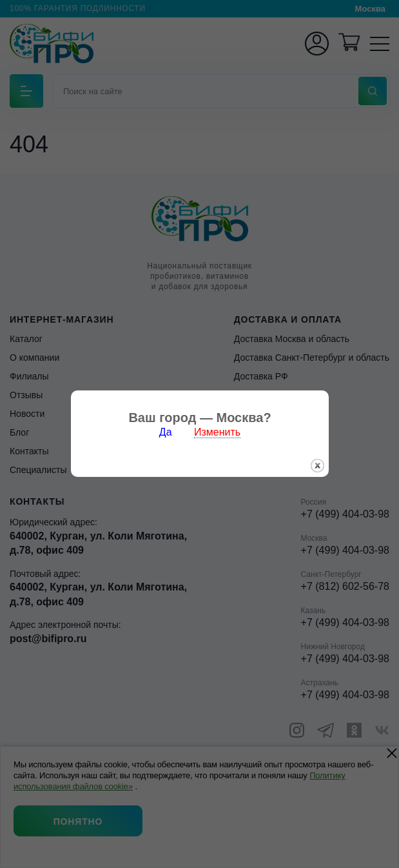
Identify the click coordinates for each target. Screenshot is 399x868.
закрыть (317, 451)
